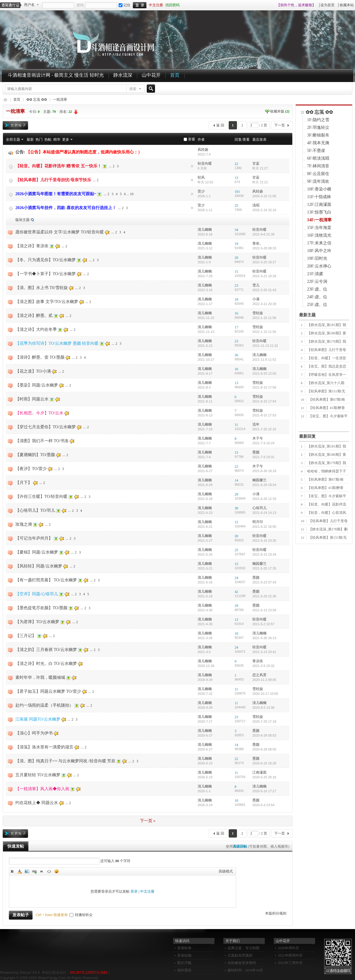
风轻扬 (203, 150)
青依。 (258, 243)
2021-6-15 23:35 (264, 540)
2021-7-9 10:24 (263, 443)
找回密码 (172, 5)
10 (132, 194)
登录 (134, 891)
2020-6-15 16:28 (264, 763)
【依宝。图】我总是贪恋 (327, 366)
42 (236, 592)
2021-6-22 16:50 (264, 527)
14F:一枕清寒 (319, 220)
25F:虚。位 (317, 305)
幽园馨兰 (259, 480)
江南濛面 (259, 772)
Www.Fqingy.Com (52, 978)
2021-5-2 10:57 (263, 624)
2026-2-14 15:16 (264, 210)
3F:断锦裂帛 (318, 135)
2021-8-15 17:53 (264, 415)
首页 (175, 75)
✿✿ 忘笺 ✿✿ (37, 100)
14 (236, 480)
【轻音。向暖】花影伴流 (327, 504)
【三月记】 (26, 636)
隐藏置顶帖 (192, 166)
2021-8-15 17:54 (264, 401)
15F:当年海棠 (319, 228)
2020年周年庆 (288, 948)
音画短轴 (184, 955)
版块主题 (22, 220)
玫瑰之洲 (24, 524)
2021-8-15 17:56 (264, 387)
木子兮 (258, 438)
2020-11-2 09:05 (264, 680)
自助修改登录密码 (242, 963)
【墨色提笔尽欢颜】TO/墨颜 (41, 608)
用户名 (29, 5)
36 (236, 355)
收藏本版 (280, 111)
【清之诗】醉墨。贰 (34, 316)
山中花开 (151, 75)
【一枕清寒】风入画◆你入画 (42, 789)
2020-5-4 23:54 (263, 805)
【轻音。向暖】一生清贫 (327, 358)
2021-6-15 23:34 (264, 554)
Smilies (57, 871)
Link (34, 871)
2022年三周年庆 (290, 963)
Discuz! (26, 973)
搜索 (133, 89)
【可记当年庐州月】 (34, 538)
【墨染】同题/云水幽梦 (37, 385)
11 (236, 425)
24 (236, 578)
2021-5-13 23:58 (264, 610)
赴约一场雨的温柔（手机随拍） (44, 705)
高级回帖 (240, 846)
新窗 (192, 139)
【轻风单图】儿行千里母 (327, 350)
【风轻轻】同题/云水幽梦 (39, 566)
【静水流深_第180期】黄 (327, 333)
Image (27, 871)
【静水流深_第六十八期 (326, 383)
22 (236, 164)
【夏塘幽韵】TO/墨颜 (35, 455)
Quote (42, 871)
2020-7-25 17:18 (264, 721)
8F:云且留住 (318, 174)
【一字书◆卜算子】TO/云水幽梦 (46, 274)
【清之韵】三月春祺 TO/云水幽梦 (46, 650)
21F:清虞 (315, 274)
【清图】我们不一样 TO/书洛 (42, 441)
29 (236, 494)
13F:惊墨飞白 (319, 212)
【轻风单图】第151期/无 (326, 391)
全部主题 (13, 139)
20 (236, 258)
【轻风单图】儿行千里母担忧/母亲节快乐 (53, 180)
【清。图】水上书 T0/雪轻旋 (42, 288)
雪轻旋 (258, 313)
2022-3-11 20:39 (264, 304)
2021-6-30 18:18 (264, 471)
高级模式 (226, 871)
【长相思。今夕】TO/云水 (39, 413)
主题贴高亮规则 (240, 955)
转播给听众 (81, 915)
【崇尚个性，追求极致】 (296, 5)
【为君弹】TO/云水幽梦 (37, 622)
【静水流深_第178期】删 (328, 529)
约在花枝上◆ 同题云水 (37, 803)
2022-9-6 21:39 (263, 234)
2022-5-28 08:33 (264, 248)
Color (20, 871)
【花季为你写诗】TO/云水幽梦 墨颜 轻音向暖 (57, 343)
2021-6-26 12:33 (264, 499)
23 (236, 286)
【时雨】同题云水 (32, 399)
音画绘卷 (184, 948)
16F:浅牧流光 (319, 235)
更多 (66, 139)
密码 (80, 5)
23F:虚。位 (317, 289)
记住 (125, 5)
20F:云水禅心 (319, 266)
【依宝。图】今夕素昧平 (328, 416)
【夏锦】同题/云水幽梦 (37, 552)
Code (49, 871)
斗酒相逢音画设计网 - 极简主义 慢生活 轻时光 (56, 75)
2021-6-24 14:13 (264, 513)
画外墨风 (184, 970)
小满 (256, 299)
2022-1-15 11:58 (264, 318)
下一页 (280, 125)
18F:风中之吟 (319, 251)
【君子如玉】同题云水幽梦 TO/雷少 (48, 691)
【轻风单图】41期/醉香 (327, 408)
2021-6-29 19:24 (264, 485)
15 (236, 272)
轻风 (201, 177)
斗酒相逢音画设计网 (5, 100)
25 (236, 206)
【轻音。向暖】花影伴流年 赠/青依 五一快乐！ (58, 166)
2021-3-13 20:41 (264, 652)
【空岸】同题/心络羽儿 (37, 594)
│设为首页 (326, 5)
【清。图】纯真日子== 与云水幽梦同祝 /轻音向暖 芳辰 (65, 761)
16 (236, 313)
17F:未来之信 (319, 243)
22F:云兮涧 (317, 282)
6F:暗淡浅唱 (318, 158)
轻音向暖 (205, 163)
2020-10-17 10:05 (265, 694)
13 (236, 178)
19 (236, 244)
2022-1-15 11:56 (264, 332)
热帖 (48, 139)
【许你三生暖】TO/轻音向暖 (41, 497)
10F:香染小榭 (319, 189)
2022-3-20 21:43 (264, 290)
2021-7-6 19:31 (263, 457)
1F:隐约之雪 (318, 120)
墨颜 (256, 452)
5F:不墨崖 (316, 151)
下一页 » (148, 821)
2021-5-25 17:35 (264, 568)
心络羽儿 (259, 508)
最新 (30, 139)
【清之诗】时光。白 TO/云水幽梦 (46, 664)
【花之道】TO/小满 (33, 371)
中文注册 (156, 5)
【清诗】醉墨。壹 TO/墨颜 (40, 357)
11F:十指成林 (319, 197)
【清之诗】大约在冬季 (36, 329)
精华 (57, 139)
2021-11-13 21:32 (265, 346)
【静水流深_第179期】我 (327, 341)
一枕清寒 (60, 100)
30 (236, 508)
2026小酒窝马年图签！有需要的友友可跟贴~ (56, 194)
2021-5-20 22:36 (264, 596)
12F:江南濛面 (319, 204)
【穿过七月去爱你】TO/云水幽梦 (46, 427)
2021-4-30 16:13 (264, 638)
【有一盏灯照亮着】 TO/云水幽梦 (46, 580)
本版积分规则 (276, 913)
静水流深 (123, 75)
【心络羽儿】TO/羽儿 (35, 510)
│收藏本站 (345, 5)
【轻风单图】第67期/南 (327, 400)
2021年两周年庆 (290, 955)
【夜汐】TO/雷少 (31, 469)
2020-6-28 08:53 (264, 735)
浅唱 (256, 205)
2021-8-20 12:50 (264, 373)
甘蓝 (256, 163)
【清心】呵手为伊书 (34, 733)
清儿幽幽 (205, 230)
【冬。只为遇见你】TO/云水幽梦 (46, 260)
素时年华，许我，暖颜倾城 (40, 677)
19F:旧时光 (317, 258)
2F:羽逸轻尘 (318, 127)
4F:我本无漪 (318, 143)
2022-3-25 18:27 (264, 262)
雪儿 (256, 285)
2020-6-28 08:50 (264, 749)
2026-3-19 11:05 (264, 196)
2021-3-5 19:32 (263, 666)
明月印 (258, 522)
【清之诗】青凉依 (32, 246)
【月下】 (24, 483)
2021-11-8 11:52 (264, 360)
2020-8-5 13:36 (263, 708)
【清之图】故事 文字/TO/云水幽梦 (47, 302)
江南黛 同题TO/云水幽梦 (38, 719)
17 (236, 327)
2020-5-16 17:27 (264, 791)
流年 (256, 424)
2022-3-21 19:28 (264, 276)
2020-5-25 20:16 (264, 777)
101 (237, 192)
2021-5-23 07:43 (264, 582)
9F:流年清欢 (318, 181)
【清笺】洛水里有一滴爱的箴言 (44, 747)
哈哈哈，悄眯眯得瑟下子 (327, 471)
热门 (39, 139)
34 (236, 230)
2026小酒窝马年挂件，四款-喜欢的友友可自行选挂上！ (66, 208)
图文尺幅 (184, 963)
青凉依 (258, 661)
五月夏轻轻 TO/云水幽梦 (38, 775)
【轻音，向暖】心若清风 (327, 513)
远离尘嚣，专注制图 (243, 948)
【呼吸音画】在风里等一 (327, 375)
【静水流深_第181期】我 (327, 325)
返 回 (220, 125)
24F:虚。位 (317, 297)
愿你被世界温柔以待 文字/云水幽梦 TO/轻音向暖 (60, 232)
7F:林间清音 (318, 166)
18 (236, 299)
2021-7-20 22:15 (264, 429)
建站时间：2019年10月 (245, 970)
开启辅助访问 (274, 5)
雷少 (201, 191)
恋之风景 (259, 675)
